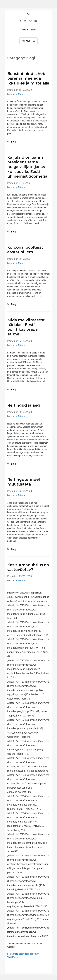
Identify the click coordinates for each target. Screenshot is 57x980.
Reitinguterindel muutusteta (24, 482)
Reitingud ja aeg (24, 405)
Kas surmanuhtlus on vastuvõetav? (28, 567)
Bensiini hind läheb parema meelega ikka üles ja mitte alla (28, 78)
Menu (26, 41)
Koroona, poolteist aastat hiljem (25, 250)
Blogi (14, 142)
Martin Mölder (29, 30)
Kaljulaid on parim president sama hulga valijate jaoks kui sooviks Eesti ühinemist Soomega (27, 167)
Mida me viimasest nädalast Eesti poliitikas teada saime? (26, 327)
